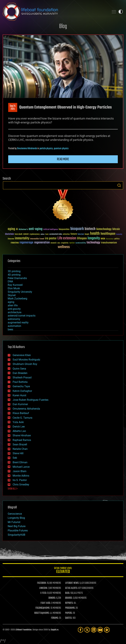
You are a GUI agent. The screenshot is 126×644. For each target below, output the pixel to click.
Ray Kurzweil (15, 285)
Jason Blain (20, 471)
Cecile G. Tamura (22, 418)
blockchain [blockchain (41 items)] (10, 234)
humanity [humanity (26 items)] (119, 234)
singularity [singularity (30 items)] (65, 243)
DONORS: (52, 598)
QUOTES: (69, 618)
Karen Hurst (19, 395)
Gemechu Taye (21, 386)
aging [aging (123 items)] (11, 229)
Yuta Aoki (18, 422)
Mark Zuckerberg (17, 299)
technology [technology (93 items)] (93, 243)
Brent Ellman (20, 462)
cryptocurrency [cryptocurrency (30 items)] (35, 234)
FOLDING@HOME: (43, 608)
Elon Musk (14, 288)
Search (119, 185)
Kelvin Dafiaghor (22, 391)
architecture (15, 312)
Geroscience (15, 514)
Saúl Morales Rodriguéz (26, 360)
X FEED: (43, 593)
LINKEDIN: (43, 588)
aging (11, 302)
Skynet (12, 295)
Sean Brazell (20, 444)
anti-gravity (14, 309)
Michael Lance (21, 467)
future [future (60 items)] (74, 234)
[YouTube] (100, 630)
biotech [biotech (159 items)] (90, 229)
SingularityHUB (16, 535)
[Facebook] (81, 630)
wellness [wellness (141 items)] (64, 247)
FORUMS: (55, 618)
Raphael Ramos (22, 440)
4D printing (14, 275)
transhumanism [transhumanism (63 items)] (109, 243)
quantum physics (61, 149)
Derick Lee (19, 427)
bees (10, 329)
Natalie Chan (20, 449)
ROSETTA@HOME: (42, 613)
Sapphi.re (55, 630)
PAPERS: (69, 613)
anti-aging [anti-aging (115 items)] (36, 229)
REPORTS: (69, 603)
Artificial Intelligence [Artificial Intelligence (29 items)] (51, 230)
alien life (13, 305)
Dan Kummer (20, 404)
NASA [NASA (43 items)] (103, 239)
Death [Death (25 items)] (47, 234)
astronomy (14, 319)
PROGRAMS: (70, 608)
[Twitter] (87, 630)
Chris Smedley (21, 485)
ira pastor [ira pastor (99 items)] (51, 238)
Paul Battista (20, 382)
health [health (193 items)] (95, 234)
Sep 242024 (13, 108)
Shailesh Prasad (22, 377)
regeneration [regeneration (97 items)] (42, 243)
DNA (10, 281)
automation (14, 326)
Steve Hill (18, 453)
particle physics (46, 149)
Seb (15, 458)
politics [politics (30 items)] (117, 239)
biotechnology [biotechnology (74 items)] (104, 229)
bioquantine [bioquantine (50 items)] (64, 229)
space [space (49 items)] (72, 243)
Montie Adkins (21, 476)
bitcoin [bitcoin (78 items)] (116, 229)
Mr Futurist (14, 522)
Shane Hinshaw (22, 435)
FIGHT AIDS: (46, 603)
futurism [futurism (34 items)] (81, 234)
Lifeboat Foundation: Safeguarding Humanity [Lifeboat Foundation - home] (55, 12)
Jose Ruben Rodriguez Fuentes (31, 400)
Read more (63, 159)
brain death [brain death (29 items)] (19, 234)
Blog (63, 27)
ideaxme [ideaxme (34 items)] (11, 239)
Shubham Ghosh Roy (25, 364)
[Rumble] (107, 630)
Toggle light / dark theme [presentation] (121, 12)
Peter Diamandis (17, 278)
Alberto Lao (19, 431)
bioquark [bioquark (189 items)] (77, 229)
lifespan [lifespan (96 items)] (82, 238)
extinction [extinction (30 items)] (66, 234)
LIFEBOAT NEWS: (72, 583)
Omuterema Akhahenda (27, 149)
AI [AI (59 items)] (17, 229)
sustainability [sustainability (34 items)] (81, 243)
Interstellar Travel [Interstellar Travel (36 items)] (37, 239)
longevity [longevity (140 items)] (94, 238)
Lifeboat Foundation (23, 630)
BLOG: (68, 593)
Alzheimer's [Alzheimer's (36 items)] (23, 230)
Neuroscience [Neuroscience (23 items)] (110, 239)
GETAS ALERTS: (71, 588)
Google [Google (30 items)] (87, 234)
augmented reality (18, 322)
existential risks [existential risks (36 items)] (56, 234)
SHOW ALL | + (13, 489)
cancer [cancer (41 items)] (26, 234)
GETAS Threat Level (63, 571)
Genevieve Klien (22, 355)
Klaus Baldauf (21, 413)
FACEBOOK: (42, 583)
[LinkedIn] (94, 630)
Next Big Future (17, 526)
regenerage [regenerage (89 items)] (26, 243)
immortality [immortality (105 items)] (22, 238)
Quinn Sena (19, 369)
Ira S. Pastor (20, 480)
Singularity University (20, 292)
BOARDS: (69, 598)
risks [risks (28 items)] (59, 243)
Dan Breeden (20, 373)
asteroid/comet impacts (22, 316)
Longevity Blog (16, 518)
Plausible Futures (18, 530)
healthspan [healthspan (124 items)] (108, 234)
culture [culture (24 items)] (42, 234)
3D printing (14, 271)
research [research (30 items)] (53, 243)
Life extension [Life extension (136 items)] (67, 238)
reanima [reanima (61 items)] (15, 243)
